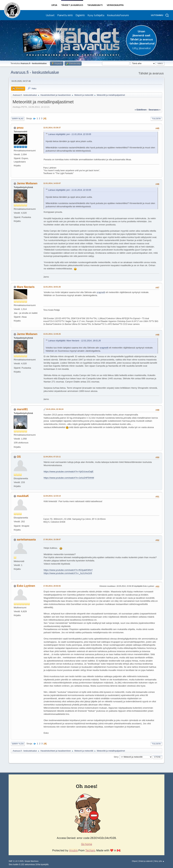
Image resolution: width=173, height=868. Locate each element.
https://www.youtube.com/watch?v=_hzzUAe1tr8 (68, 573)
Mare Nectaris (26, 287)
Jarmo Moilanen (27, 183)
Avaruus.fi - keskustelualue (35, 72)
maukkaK (23, 496)
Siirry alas (18, 119)
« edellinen (141, 110)
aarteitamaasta (26, 540)
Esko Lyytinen (26, 586)
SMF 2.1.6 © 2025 (16, 861)
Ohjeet (134, 861)
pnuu (20, 128)
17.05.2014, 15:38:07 (52, 539)
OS (19, 457)
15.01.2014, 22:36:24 (55, 409)
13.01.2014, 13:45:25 (52, 334)
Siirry (116, 757)
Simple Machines (32, 861)
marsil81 (22, 409)
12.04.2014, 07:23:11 (52, 457)
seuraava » (154, 110)
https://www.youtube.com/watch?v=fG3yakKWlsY (68, 570)
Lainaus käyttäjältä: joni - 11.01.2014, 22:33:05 (70, 134)
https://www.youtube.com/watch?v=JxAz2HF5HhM (69, 478)
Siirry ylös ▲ (159, 861)
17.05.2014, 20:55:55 (52, 586)
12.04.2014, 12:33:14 (52, 496)
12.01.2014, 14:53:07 (52, 183)
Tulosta (156, 119)
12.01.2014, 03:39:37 (52, 128)
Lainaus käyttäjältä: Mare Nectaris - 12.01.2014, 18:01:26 (74, 341)
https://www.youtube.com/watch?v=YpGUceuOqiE (69, 472)
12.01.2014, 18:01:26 (52, 287)
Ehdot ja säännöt (146, 861)
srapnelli (101, 292)
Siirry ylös (18, 744)
